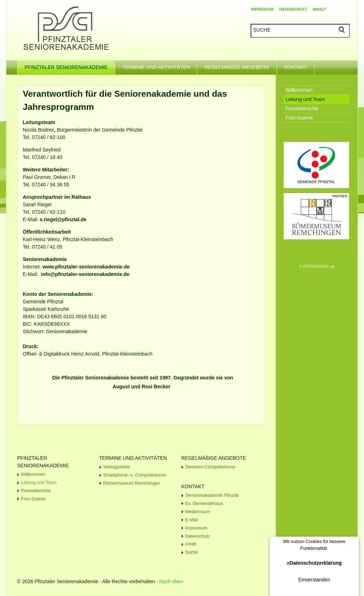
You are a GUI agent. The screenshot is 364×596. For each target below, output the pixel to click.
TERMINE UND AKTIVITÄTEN (160, 65)
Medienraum (198, 512)
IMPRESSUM (262, 9)
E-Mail (192, 520)
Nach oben (171, 581)
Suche (192, 552)
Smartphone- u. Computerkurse (134, 475)
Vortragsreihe (116, 467)
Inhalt (191, 544)
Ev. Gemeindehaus (204, 504)
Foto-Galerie (33, 499)
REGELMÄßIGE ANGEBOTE (240, 65)
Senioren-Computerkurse (210, 467)
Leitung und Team (39, 483)
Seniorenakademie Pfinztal (212, 495)
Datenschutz (198, 536)
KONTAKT (299, 65)
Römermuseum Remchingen (132, 483)
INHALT (320, 9)
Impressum (196, 528)
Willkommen (33, 474)
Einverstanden (314, 580)
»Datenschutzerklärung (314, 563)
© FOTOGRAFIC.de (317, 266)
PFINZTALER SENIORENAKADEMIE (70, 65)
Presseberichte (36, 491)
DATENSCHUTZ (293, 9)
